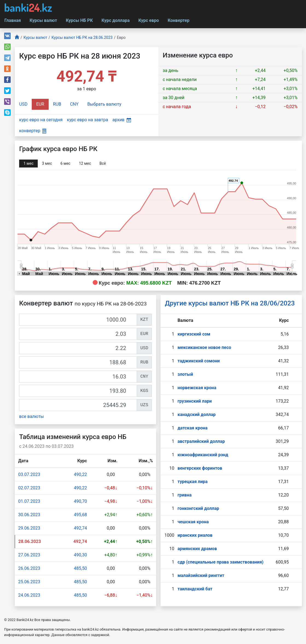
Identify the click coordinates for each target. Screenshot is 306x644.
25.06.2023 (29, 582)
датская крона (193, 428)
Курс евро (149, 20)
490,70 (80, 501)
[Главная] (17, 38)
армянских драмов (197, 549)
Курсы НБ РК (79, 20)
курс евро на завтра (88, 120)
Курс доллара (116, 20)
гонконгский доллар (198, 508)
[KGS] (78, 391)
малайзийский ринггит (201, 575)
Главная (13, 20)
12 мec (85, 163)
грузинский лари (195, 401)
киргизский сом (194, 334)
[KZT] (78, 320)
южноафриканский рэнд (203, 455)
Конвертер (179, 20)
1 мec (28, 163)
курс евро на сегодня (41, 120)
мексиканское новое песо (204, 347)
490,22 (80, 474)
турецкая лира (193, 482)
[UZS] (78, 405)
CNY (74, 104)
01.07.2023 (29, 501)
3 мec (47, 163)
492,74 (80, 528)
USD (23, 104)
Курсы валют (43, 20)
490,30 (80, 555)
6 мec (65, 163)
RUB (57, 104)
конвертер (33, 131)
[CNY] (78, 377)
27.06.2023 (29, 555)
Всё (103, 163)
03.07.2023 (29, 474)
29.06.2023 (29, 528)
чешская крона (193, 522)
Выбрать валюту (104, 104)
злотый (185, 374)
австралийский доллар (201, 441)
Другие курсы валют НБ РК (230, 303)
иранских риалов (195, 535)
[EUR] (78, 334)
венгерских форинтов (200, 468)
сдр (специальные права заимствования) (220, 562)
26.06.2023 (29, 568)
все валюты (31, 416)
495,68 (80, 515)
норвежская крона (197, 388)
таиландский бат (195, 589)
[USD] (78, 348)
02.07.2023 (29, 488)
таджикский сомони (199, 361)
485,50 (80, 568)
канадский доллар (196, 415)
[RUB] (78, 362)
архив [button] (122, 120)
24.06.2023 (29, 595)
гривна (184, 495)
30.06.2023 (29, 515)
